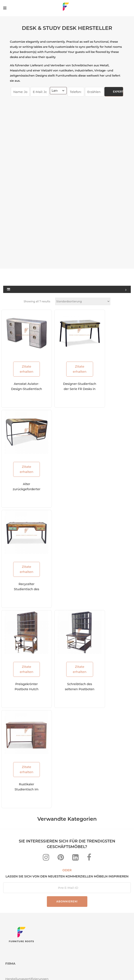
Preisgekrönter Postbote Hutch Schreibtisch (23, 532)
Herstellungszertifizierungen (27, 826)
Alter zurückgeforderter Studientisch (24, 336)
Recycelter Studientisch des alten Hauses (22, 434)
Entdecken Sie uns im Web (26, 860)
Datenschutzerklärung (49, 969)
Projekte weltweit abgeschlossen (30, 843)
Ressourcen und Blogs (22, 834)
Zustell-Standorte (18, 851)
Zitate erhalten (23, 218)
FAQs (23, 969)
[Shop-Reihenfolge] (83, 158)
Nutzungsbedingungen (89, 969)
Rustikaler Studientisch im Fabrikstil (23, 630)
